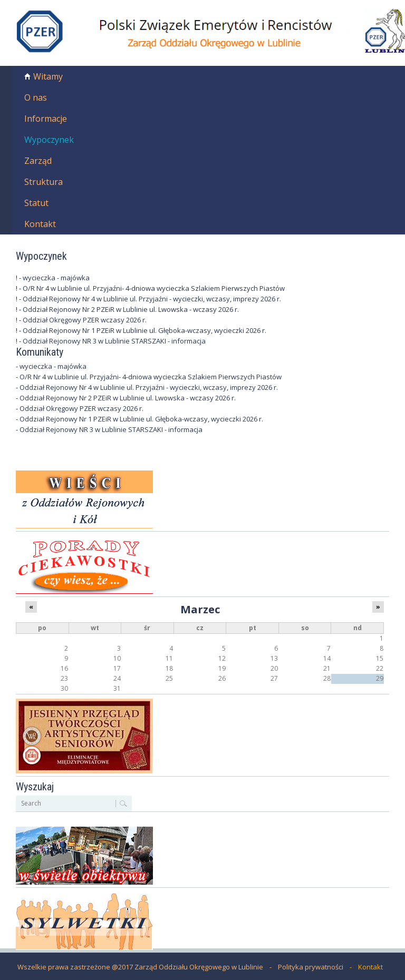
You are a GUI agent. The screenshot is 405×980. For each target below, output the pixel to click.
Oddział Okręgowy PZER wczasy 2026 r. (85, 320)
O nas (36, 97)
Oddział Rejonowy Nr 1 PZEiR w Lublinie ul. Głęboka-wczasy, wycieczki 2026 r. (144, 330)
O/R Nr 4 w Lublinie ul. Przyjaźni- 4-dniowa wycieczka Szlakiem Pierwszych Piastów (154, 288)
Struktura (44, 182)
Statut (36, 203)
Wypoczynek (49, 140)
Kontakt (40, 224)
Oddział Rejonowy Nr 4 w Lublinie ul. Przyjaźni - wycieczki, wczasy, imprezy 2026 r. (152, 299)
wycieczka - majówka (56, 278)
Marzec (200, 609)
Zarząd (38, 161)
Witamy (48, 76)
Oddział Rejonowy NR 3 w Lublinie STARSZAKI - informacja (114, 341)
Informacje (46, 119)
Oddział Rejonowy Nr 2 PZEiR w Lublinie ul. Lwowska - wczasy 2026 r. (131, 309)
